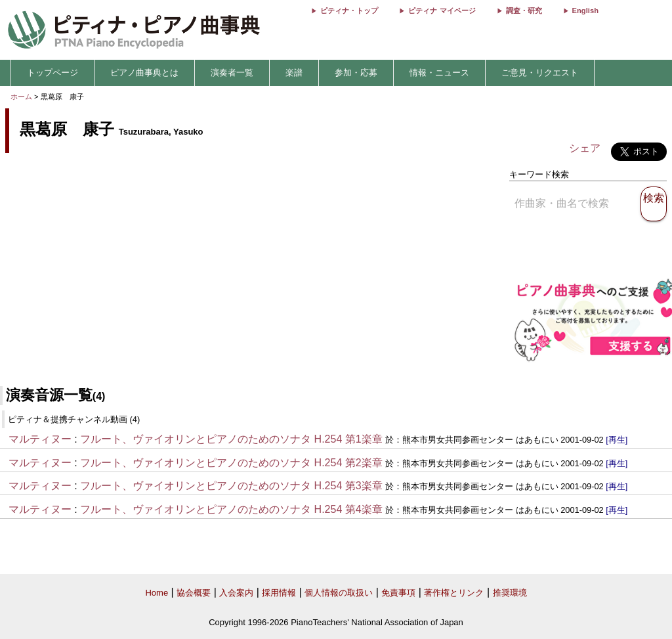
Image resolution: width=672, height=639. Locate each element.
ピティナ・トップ (349, 11)
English (585, 11)
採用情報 (279, 593)
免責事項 (398, 593)
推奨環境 (510, 593)
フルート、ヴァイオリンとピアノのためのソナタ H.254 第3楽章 (231, 486)
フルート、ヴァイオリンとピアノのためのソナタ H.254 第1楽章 (231, 439)
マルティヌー (40, 439)
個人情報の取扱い (339, 593)
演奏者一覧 (232, 73)
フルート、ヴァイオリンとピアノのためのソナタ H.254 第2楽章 (231, 463)
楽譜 (294, 73)
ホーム (21, 97)
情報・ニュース (439, 73)
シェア (585, 148)
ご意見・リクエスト (540, 73)
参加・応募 (356, 73)
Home (157, 593)
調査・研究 (524, 11)
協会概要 (194, 593)
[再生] (617, 440)
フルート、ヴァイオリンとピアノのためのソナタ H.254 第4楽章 (231, 509)
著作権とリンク (454, 593)
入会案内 (236, 593)
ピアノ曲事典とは (144, 73)
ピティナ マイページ (442, 11)
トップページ (52, 73)
